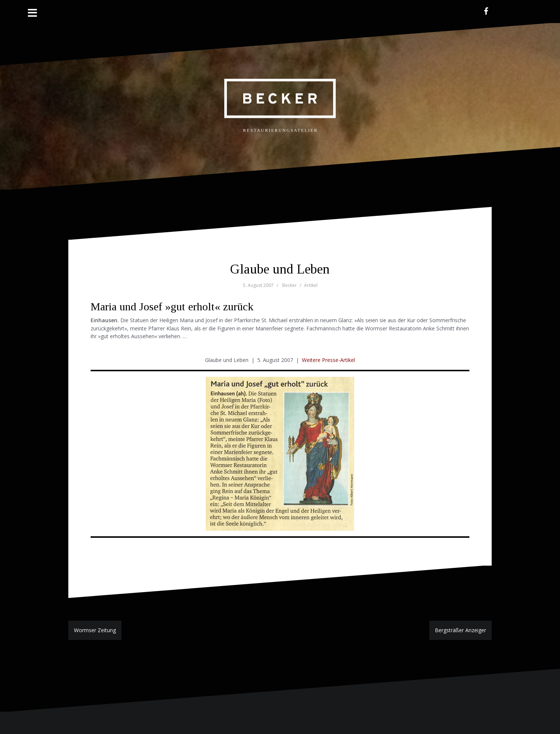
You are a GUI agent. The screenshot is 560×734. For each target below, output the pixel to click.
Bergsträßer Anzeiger (460, 630)
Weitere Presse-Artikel (328, 360)
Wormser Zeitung (95, 630)
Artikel (311, 285)
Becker (289, 285)
